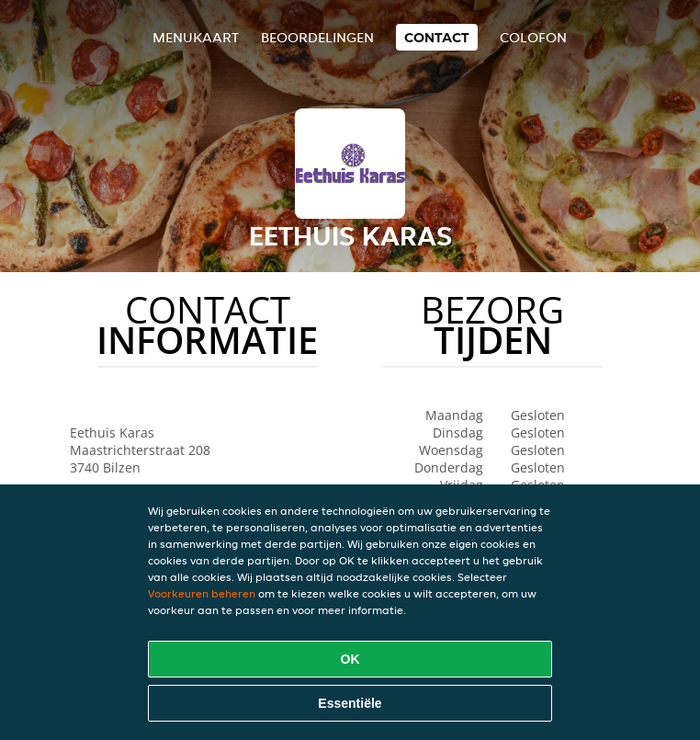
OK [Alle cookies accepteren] (350, 659)
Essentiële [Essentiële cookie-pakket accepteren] (350, 703)
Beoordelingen (317, 37)
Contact (437, 37)
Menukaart (196, 37)
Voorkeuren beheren (202, 593)
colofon (533, 37)
